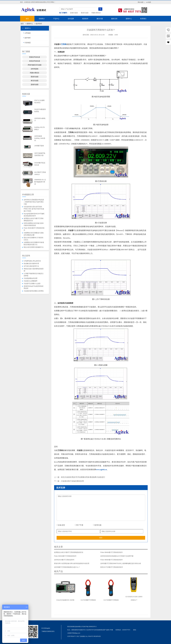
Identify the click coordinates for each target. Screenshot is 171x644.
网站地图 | (141, 2)
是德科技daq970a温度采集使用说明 (34, 287)
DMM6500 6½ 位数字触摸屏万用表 (40, 182)
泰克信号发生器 (35, 61)
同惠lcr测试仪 (96, 13)
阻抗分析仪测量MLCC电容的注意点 (33, 239)
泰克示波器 (35, 81)
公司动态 (28, 33)
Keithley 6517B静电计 (39, 128)
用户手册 (79, 525)
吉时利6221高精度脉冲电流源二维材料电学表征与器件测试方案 (34, 202)
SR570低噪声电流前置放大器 (40, 154)
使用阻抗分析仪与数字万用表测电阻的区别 (34, 219)
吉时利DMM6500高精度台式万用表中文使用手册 (117, 556)
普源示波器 (85, 13)
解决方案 (100, 19)
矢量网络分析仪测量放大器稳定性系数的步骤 (34, 234)
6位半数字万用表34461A (40, 173)
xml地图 (148, 2)
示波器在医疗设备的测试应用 (72, 481)
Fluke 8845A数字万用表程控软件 (65, 556)
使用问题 (97, 525)
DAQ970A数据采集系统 (40, 110)
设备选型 (61, 525)
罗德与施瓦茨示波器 (35, 65)
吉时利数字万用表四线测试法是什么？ (67, 567)
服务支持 (114, 19)
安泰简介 (42, 19)
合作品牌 (71, 19)
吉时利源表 (35, 69)
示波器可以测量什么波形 (32, 284)
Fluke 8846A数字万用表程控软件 (34, 229)
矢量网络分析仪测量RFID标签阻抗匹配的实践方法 (34, 243)
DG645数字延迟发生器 (40, 164)
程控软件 (85, 19)
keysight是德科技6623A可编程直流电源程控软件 (34, 215)
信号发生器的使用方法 (31, 266)
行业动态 (28, 43)
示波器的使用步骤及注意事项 (34, 291)
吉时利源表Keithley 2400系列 (40, 138)
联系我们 (143, 19)
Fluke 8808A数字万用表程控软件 (112, 560)
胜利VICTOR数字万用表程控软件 (112, 567)
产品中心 (56, 19)
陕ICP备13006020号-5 (90, 627)
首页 (27, 19)
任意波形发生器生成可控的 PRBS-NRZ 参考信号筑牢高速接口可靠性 (34, 209)
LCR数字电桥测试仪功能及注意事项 (34, 275)
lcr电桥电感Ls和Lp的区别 (32, 261)
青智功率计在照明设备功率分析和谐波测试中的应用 (72, 563)
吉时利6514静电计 (40, 119)
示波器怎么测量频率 (31, 281)
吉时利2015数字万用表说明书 (64, 560)
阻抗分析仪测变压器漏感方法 (34, 247)
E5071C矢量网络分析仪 (39, 101)
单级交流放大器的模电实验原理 (34, 270)
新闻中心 (129, 19)
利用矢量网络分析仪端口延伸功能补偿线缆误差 (34, 224)
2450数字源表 (39, 146)
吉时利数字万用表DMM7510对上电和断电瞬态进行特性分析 (121, 563)
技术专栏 (39, 24)
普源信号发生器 (35, 57)
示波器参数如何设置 (31, 278)
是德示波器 (74, 13)
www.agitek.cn (101, 470)
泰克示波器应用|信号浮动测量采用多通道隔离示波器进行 (83, 477)
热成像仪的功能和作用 (31, 263)
